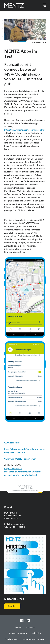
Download (12, 606)
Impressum (30, 627)
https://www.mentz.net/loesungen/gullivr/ (25, 130)
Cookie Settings (11, 639)
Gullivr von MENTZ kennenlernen (20, 459)
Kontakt (18, 627)
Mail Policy (36, 633)
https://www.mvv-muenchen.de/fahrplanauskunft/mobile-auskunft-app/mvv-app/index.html (23, 472)
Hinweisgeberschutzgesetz (34, 639)
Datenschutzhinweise (18, 633)
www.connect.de (12, 443)
